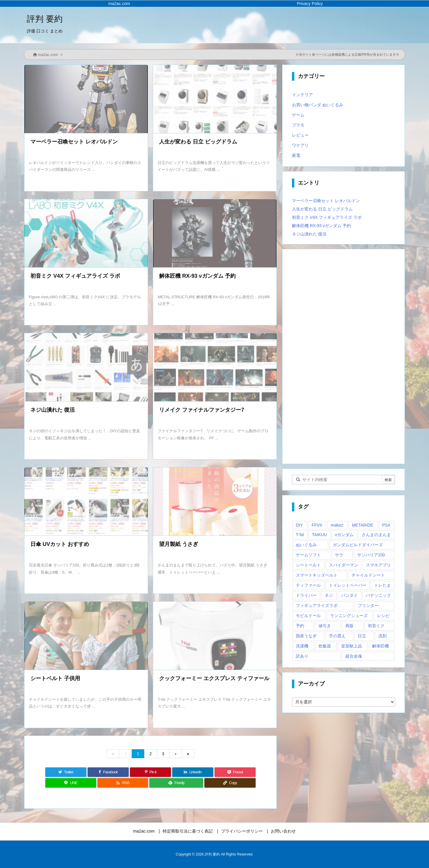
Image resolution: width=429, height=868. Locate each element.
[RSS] (123, 783)
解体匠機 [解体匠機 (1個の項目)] (380, 646)
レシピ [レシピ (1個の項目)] (383, 616)
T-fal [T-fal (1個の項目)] (300, 535)
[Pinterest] (150, 772)
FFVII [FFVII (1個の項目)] (317, 525)
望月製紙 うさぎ (179, 544)
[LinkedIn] (193, 772)
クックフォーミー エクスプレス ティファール (214, 678)
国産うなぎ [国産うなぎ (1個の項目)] (306, 636)
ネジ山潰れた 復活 (53, 410)
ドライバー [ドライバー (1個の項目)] (306, 595)
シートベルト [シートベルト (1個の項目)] (308, 565)
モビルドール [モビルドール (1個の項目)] (308, 616)
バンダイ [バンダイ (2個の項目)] (349, 595)
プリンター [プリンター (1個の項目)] (368, 605)
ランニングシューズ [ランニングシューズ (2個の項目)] (349, 616)
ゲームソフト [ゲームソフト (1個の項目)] (308, 555)
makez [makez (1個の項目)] (337, 525)
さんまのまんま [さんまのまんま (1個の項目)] (376, 535)
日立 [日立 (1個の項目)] (362, 636)
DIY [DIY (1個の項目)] (299, 525)
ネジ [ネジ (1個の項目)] (329, 595)
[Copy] (230, 783)
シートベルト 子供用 (55, 678)
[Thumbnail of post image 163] (86, 100)
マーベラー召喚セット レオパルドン (74, 142)
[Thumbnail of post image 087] (86, 636)
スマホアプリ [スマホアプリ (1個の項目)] (378, 565)
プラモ (298, 125)
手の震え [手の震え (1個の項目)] (337, 636)
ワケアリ (300, 145)
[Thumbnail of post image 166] (215, 100)
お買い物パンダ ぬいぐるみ (318, 105)
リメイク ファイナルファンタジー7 (202, 410)
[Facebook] (108, 772)
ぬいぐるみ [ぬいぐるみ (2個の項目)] (306, 545)
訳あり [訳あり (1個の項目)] (302, 656)
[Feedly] (176, 783)
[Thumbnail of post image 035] (215, 234)
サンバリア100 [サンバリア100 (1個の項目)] (371, 555)
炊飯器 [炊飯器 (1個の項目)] (325, 646)
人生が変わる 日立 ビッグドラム (198, 142)
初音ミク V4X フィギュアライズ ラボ (75, 276)
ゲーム (298, 115)
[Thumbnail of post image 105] (215, 636)
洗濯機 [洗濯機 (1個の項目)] (302, 646)
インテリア (302, 95)
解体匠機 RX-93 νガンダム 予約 (197, 276)
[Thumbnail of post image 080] (86, 368)
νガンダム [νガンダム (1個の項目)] (344, 535)
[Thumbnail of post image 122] (86, 502)
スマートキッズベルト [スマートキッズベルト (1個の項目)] (317, 575)
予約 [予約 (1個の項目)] (300, 626)
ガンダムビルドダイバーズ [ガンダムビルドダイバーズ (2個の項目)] (358, 545)
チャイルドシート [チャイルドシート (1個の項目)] (368, 575)
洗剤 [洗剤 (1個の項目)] (383, 636)
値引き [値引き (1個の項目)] (325, 626)
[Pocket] (235, 772)
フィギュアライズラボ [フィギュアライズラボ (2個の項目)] (317, 605)
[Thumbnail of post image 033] (215, 502)
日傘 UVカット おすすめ (60, 544)
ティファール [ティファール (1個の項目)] (308, 585)
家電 (296, 155)
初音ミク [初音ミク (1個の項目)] (376, 626)
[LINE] (71, 783)
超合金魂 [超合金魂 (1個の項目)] (354, 656)
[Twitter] (66, 772)
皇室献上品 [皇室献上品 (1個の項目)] (352, 646)
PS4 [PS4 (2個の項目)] (386, 525)
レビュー (300, 135)
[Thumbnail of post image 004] (215, 368)
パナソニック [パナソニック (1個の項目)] (378, 595)
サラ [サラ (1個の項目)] (339, 555)
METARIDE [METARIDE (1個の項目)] (362, 525)
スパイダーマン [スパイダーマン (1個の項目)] (343, 565)
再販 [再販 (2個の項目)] (349, 626)
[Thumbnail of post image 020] (86, 234)
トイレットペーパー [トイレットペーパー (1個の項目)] (348, 585)
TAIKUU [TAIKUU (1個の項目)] (319, 535)
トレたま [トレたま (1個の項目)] (383, 585)
